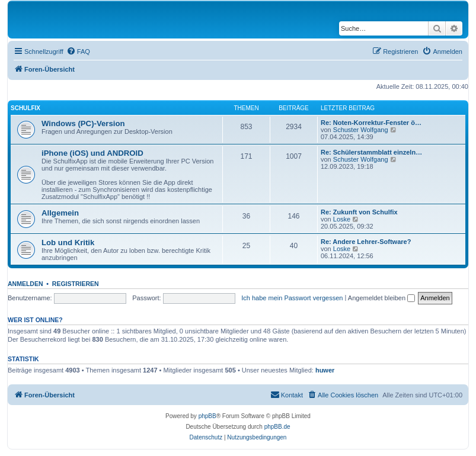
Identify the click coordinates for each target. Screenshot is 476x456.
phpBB (207, 416)
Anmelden (25, 284)
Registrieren (76, 284)
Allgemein (60, 213)
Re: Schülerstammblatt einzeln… (371, 152)
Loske (342, 219)
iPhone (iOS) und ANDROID (92, 153)
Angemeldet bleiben (381, 298)
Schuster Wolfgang (361, 130)
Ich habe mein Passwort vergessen (292, 298)
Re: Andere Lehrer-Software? (366, 242)
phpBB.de (277, 427)
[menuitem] (78, 52)
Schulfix (25, 108)
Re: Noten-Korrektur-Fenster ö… (371, 123)
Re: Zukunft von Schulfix (359, 212)
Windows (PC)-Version (83, 123)
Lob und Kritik (68, 243)
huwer (325, 370)
